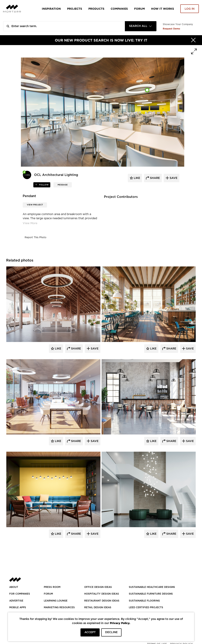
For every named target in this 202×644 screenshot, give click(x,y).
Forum (139, 9)
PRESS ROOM (52, 587)
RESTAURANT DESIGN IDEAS (102, 601)
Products (96, 9)
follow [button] (43, 185)
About (14, 587)
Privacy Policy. (120, 623)
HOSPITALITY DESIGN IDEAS (102, 594)
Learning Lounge (56, 601)
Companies (119, 9)
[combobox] (141, 26)
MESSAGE (63, 185)
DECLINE (111, 632)
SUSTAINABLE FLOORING (144, 601)
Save (94, 349)
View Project (35, 205)
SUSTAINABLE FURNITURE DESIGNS (151, 594)
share (154, 178)
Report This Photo (36, 237)
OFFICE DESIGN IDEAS (98, 587)
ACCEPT (90, 632)
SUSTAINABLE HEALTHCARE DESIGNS (152, 587)
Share (76, 349)
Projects (75, 9)
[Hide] (193, 40)
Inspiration (51, 9)
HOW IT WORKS (163, 9)
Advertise (16, 601)
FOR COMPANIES (20, 594)
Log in (190, 9)
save (173, 178)
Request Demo (171, 29)
